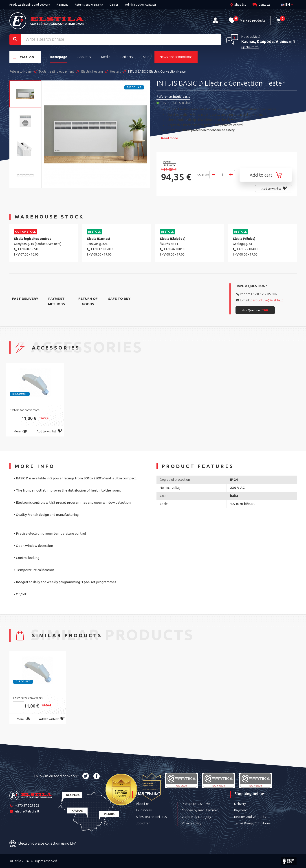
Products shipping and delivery (30, 4)
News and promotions (176, 57)
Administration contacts (141, 4)
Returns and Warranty (250, 817)
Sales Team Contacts (151, 817)
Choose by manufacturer (200, 810)
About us (84, 57)
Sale (146, 57)
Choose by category (196, 817)
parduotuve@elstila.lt (267, 300)
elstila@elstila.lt (24, 812)
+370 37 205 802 (264, 294)
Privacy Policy (192, 823)
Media (106, 57)
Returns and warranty (89, 4)
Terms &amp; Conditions (252, 823)
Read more (170, 138)
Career (114, 4)
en (285, 4)
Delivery (240, 804)
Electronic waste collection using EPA (43, 844)
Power (167, 162)
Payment (62, 4)
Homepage (58, 57)
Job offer (143, 823)
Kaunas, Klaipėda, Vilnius (265, 41)
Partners (127, 57)
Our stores (144, 810)
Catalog (23, 57)
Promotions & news (196, 804)
